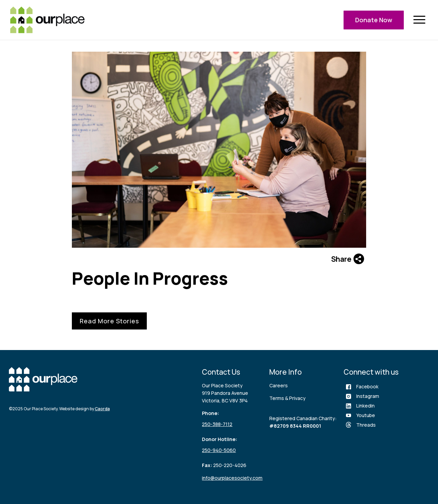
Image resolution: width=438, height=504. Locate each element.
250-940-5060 (219, 450)
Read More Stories (109, 321)
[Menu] (419, 20)
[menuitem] (419, 20)
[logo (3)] (47, 20)
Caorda (102, 409)
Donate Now (374, 20)
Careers (279, 385)
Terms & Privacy (287, 398)
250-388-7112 (217, 424)
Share (348, 259)
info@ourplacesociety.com (232, 478)
